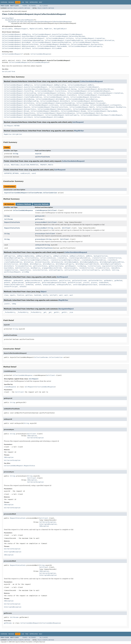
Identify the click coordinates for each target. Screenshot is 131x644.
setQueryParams (49, 285)
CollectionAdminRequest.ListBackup (74, 105)
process (86, 283)
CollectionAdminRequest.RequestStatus (19, 113)
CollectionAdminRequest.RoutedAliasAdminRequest (24, 115)
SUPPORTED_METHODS (11, 173)
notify (45, 295)
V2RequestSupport (21, 29)
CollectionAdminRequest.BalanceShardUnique (67, 36)
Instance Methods (24, 204)
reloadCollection (102, 268)
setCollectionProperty (91, 270)
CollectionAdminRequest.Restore (89, 113)
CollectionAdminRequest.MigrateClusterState (20, 44)
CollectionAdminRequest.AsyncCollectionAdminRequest (26, 87)
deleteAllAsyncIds (42, 262)
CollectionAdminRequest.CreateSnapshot (94, 95)
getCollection (65, 281)
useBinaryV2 (25, 173)
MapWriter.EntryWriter (13, 134)
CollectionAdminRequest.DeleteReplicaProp (21, 101)
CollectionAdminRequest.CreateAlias (90, 38)
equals (13, 295)
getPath (7, 283)
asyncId (38, 154)
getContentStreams (79, 281)
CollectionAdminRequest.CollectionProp (20, 93)
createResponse (41, 210)
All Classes (44, 6)
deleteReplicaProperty (65, 264)
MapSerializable (36, 29)
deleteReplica (36, 264)
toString (115, 270)
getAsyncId (40, 216)
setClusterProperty (72, 270)
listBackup (82, 266)
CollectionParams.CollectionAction (43, 193)
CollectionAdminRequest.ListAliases (44, 105)
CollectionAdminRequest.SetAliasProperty (85, 46)
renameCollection (11, 270)
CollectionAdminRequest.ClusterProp (19, 91)
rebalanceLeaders (70, 268)
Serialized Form (8, 71)
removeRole (115, 268)
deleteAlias (29, 262)
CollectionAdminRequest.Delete (56, 97)
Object (44, 292)
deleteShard (9, 266)
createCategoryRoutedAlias (79, 258)
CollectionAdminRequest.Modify (82, 107)
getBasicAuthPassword (33, 281)
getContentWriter (95, 281)
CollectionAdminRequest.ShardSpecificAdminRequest (101, 115)
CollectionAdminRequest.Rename (73, 111)
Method (27, 8)
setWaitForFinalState (44, 248)
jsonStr (7, 304)
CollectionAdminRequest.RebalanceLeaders (19, 46)
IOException (32, 436)
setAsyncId (40, 245)
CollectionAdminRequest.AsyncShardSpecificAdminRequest (25, 36)
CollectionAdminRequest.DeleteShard (55, 101)
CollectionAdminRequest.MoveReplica (55, 44)
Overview (4, 2)
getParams (39, 219)
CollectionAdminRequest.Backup (64, 89)
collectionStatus (32, 258)
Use (23, 2)
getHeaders (108, 281)
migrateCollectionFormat (112, 266)
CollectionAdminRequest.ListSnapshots (106, 105)
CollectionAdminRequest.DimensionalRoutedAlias (52, 42)
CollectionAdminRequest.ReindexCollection (90, 109)
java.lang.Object (8, 18)
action (7, 165)
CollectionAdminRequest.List (16, 105)
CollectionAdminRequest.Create (79, 93)
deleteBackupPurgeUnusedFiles (112, 262)
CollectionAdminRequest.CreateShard (62, 95)
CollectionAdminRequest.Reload (16, 111)
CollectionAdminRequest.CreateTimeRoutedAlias (64, 40)
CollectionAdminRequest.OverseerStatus (87, 44)
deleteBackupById (71, 262)
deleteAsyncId (57, 262)
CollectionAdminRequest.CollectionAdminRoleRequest (23, 38)
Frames (25, 6)
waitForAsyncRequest (12, 272)
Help (41, 2)
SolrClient (52, 210)
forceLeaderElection (23, 266)
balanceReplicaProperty (13, 258)
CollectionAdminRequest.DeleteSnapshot (87, 101)
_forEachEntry (10, 312)
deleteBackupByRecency (89, 262)
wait (61, 295)
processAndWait (41, 222)
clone (6, 295)
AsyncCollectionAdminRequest (16, 193)
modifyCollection (22, 268)
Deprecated (34, 2)
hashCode (38, 295)
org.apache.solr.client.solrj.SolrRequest (19, 20)
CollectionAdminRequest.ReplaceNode (52, 46)
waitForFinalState (43, 157)
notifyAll (54, 295)
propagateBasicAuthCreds (52, 268)
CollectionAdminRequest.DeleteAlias (100, 40)
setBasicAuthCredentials (14, 285)
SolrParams (9, 219)
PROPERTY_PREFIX (47, 165)
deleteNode (24, 264)
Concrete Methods (41, 204)
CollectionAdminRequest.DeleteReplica (82, 99)
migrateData (9, 268)
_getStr (56, 312)
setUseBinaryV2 (105, 285)
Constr (21, 8)
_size (71, 312)
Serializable (7, 29)
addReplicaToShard (60, 256)
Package (11, 2)
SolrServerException (36, 438)
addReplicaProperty (44, 256)
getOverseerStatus (56, 266)
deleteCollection (11, 264)
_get (45, 312)
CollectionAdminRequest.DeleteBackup (19, 99)
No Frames (32, 6)
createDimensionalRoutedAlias (94, 260)
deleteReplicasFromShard (111, 264)
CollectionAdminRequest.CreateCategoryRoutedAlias (23, 40)
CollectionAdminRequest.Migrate (86, 42)
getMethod (118, 281)
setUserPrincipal (11, 287)
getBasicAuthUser (51, 281)
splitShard (106, 270)
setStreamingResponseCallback (85, 285)
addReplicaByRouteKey (26, 256)
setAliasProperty (56, 270)
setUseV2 (23, 287)
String (16, 154)
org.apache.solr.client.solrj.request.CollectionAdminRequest (30, 22)
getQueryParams (18, 283)
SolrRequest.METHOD (12, 126)
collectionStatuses (48, 258)
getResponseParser (33, 283)
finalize (20, 295)
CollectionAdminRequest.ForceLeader (91, 103)
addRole (89, 256)
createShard (112, 260)
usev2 (34, 173)
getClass (29, 295)
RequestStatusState (12, 222)
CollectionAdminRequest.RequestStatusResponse (56, 113)
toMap (14, 304)
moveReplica (35, 268)
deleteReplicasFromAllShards (87, 264)
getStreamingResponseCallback (54, 283)
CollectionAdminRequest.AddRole (81, 85)
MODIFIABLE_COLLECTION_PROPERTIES (25, 165)
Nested (10, 8)
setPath (38, 285)
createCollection (99, 258)
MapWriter (48, 29)
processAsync (40, 234)
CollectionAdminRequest (12, 54)
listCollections (94, 266)
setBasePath (104, 283)
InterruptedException (48, 524)
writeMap (26, 272)
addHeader (8, 281)
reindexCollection (86, 268)
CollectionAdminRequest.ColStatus (60, 38)
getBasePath (18, 281)
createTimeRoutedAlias (13, 262)
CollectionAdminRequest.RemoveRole (45, 111)
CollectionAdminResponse (61, 22)
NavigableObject (60, 29)
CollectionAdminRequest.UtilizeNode (47, 48)
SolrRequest (78, 122)
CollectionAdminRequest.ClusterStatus (51, 91)
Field (15, 8)
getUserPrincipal (75, 283)
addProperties (10, 256)
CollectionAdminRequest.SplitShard (16, 48)
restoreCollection (40, 270)
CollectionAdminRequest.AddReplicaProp (50, 85)
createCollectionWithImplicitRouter (34, 260)
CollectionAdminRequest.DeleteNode (16, 42)
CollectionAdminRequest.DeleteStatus (19, 103)
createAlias (62, 258)
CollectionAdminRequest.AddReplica (16, 34)
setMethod (29, 285)
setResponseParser (64, 285)
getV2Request (70, 266)
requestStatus (25, 270)
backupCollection (101, 256)
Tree (27, 2)
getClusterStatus (40, 266)
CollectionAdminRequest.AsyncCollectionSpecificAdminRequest (57, 34)
